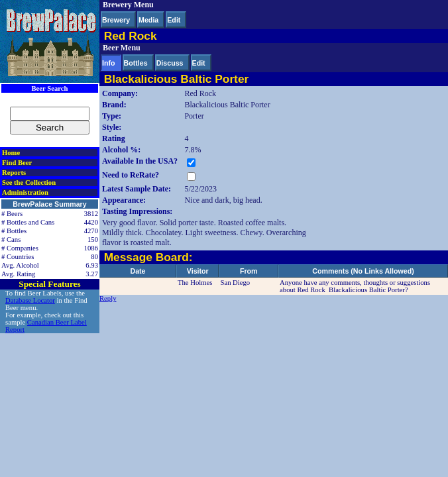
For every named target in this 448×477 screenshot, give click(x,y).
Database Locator (30, 300)
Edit (174, 20)
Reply (108, 298)
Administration (25, 192)
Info (109, 63)
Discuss (170, 63)
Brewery (116, 20)
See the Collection (29, 183)
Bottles (136, 63)
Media (148, 20)
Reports (14, 173)
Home (11, 153)
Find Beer (17, 163)
